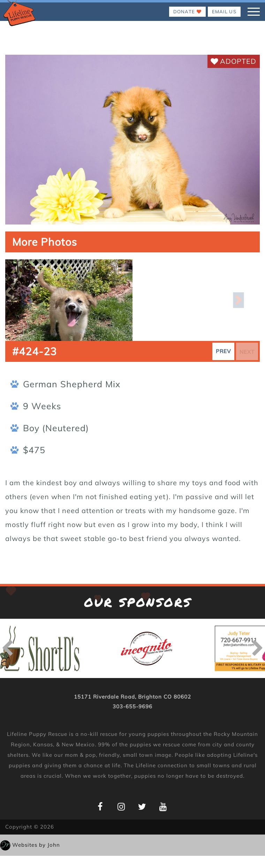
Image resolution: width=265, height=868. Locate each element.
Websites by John (36, 845)
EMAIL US (224, 12)
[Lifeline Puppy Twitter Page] (142, 806)
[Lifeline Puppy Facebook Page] (100, 806)
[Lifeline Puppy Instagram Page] (121, 806)
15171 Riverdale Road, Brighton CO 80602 (132, 697)
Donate (187, 12)
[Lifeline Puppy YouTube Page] (163, 806)
